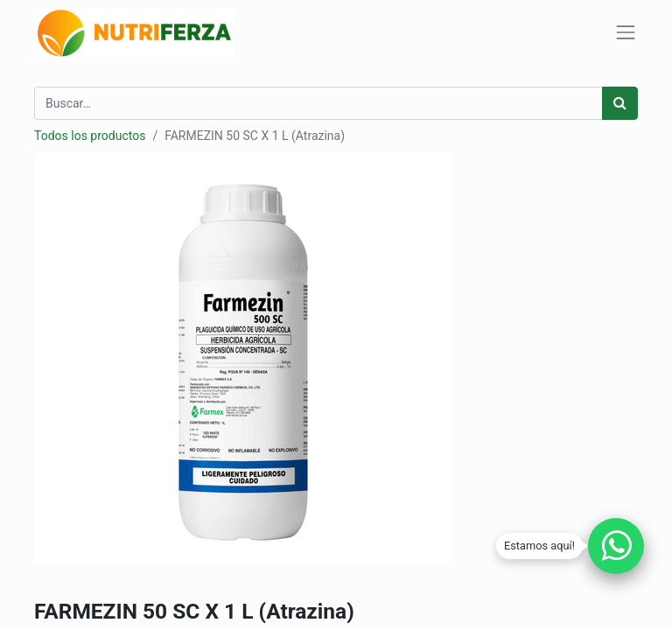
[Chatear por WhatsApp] (616, 546)
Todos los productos (90, 136)
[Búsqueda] (620, 103)
